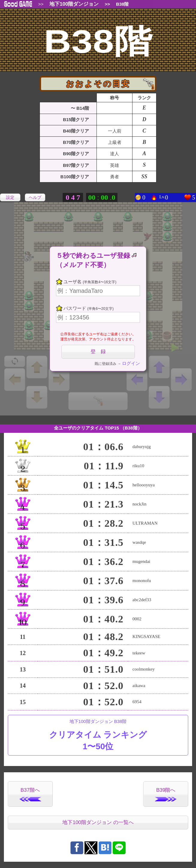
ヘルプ (35, 197)
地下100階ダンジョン (74, 4)
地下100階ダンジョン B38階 (98, 735)
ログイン (131, 363)
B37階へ (30, 794)
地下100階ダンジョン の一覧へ (98, 822)
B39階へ (166, 794)
